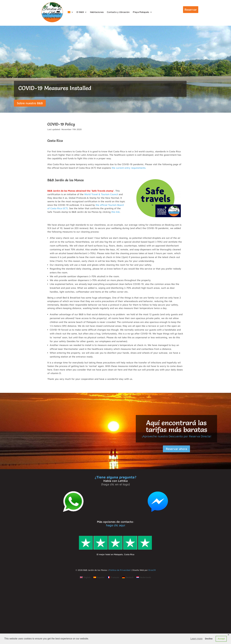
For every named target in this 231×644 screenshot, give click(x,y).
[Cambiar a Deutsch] (128, 577)
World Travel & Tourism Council (101, 194)
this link (116, 212)
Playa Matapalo (141, 12)
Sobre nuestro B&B (30, 103)
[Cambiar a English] (85, 577)
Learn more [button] (196, 639)
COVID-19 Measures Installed (55, 88)
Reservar (191, 10)
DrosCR (152, 570)
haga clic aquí (116, 525)
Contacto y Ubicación (118, 12)
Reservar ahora (176, 449)
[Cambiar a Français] (113, 577)
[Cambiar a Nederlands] (144, 577)
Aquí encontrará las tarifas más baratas (177, 426)
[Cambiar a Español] (99, 577)
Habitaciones (97, 12)
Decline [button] (209, 639)
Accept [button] (221, 639)
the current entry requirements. (129, 168)
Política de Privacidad (120, 570)
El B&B (80, 12)
